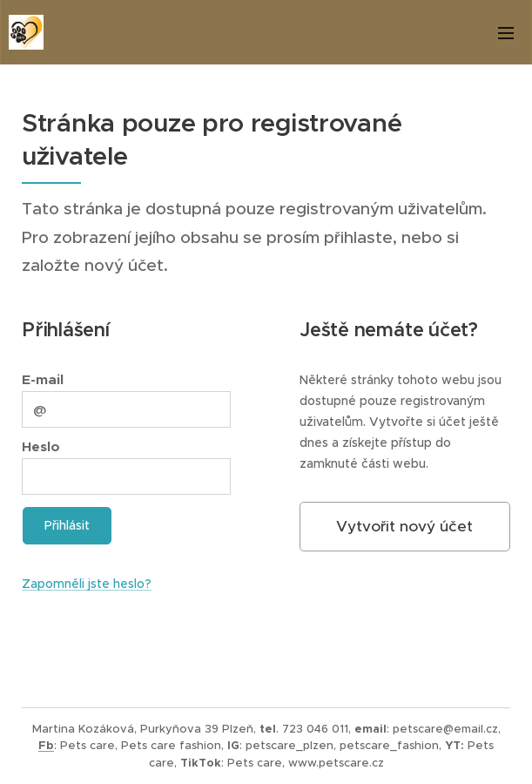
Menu (506, 33)
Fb (46, 745)
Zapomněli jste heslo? (87, 584)
